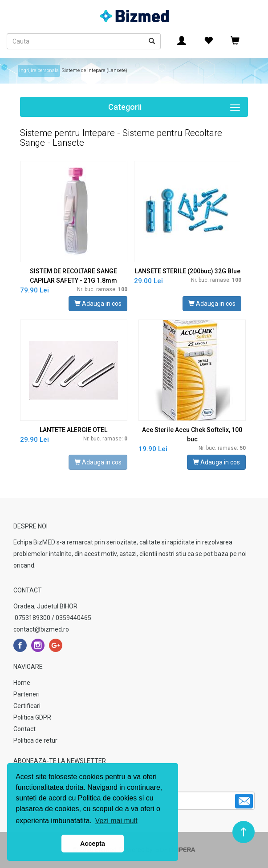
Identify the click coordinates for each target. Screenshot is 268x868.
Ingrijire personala (39, 70)
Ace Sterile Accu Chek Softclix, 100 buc (192, 434)
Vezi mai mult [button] (116, 821)
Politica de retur (35, 740)
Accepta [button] (93, 844)
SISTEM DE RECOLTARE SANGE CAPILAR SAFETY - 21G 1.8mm (73, 276)
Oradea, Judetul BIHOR (45, 606)
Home (22, 683)
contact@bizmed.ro (41, 629)
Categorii (178, 108)
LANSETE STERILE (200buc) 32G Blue (188, 271)
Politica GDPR (32, 717)
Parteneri (26, 694)
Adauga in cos (98, 304)
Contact (24, 729)
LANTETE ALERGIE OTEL (73, 430)
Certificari (27, 706)
